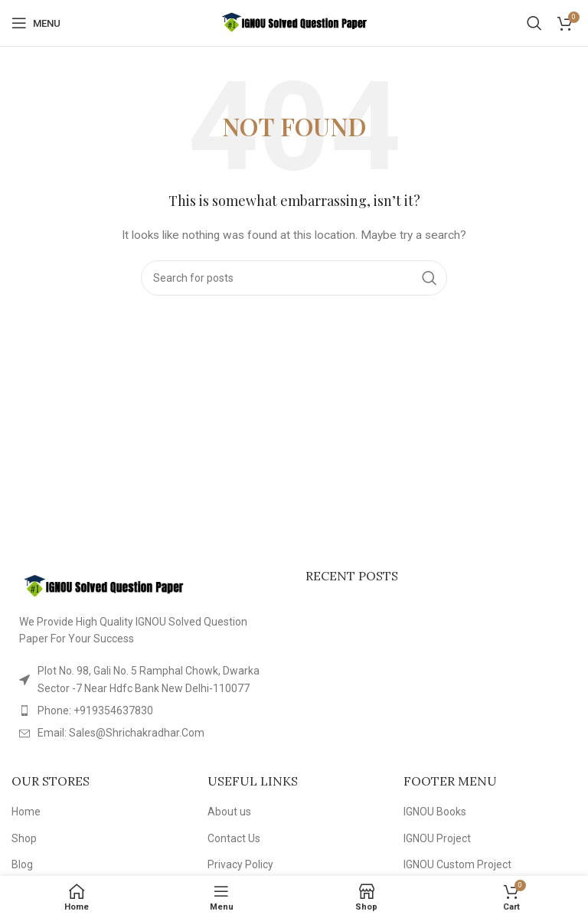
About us (229, 812)
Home (26, 812)
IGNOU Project (437, 838)
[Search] (534, 23)
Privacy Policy (240, 864)
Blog (22, 864)
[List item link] (147, 711)
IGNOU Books (435, 812)
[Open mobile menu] (36, 23)
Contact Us (234, 838)
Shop (24, 838)
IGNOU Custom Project (457, 864)
